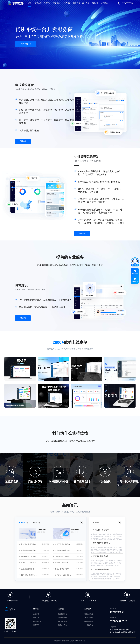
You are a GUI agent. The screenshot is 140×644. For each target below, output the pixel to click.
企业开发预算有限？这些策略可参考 (30, 569)
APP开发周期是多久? (101, 556)
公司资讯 (95, 3)
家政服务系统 (88, 621)
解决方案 (86, 3)
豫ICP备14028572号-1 (80, 641)
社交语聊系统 (88, 625)
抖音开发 (77, 3)
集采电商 (38, 3)
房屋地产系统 (62, 625)
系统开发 (47, 3)
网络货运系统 (88, 614)
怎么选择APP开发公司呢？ (103, 543)
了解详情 (23, 141)
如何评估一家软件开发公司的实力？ (30, 575)
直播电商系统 (62, 618)
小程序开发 (66, 3)
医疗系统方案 (62, 621)
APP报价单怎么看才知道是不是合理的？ (109, 530)
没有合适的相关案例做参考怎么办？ (107, 569)
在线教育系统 (88, 618)
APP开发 (56, 3)
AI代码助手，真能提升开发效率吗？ (30, 556)
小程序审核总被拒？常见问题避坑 (43, 529)
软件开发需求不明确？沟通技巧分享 (30, 544)
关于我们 (104, 3)
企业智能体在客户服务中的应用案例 (30, 550)
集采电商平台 (62, 614)
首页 (29, 3)
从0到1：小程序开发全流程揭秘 (30, 563)
